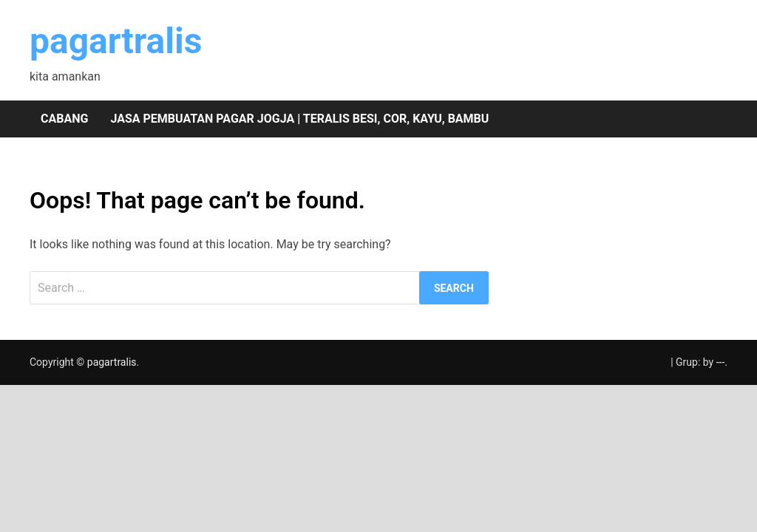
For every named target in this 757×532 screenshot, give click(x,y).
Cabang (64, 119)
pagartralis (116, 41)
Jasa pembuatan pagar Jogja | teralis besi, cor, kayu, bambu (299, 119)
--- (721, 362)
